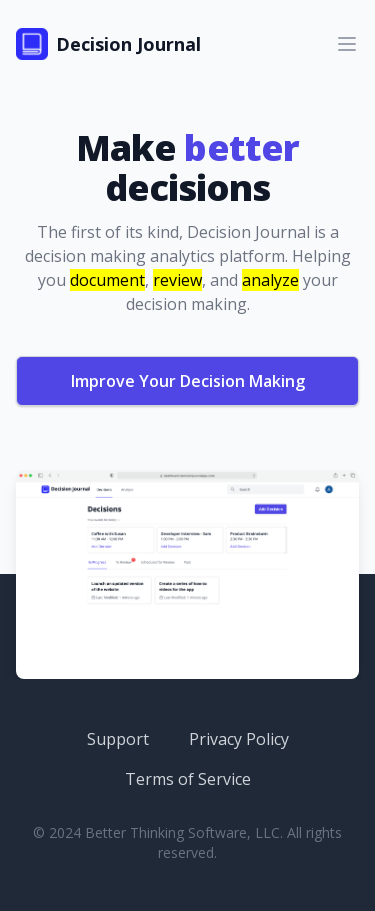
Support (118, 739)
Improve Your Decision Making (188, 381)
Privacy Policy (239, 739)
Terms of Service (188, 779)
